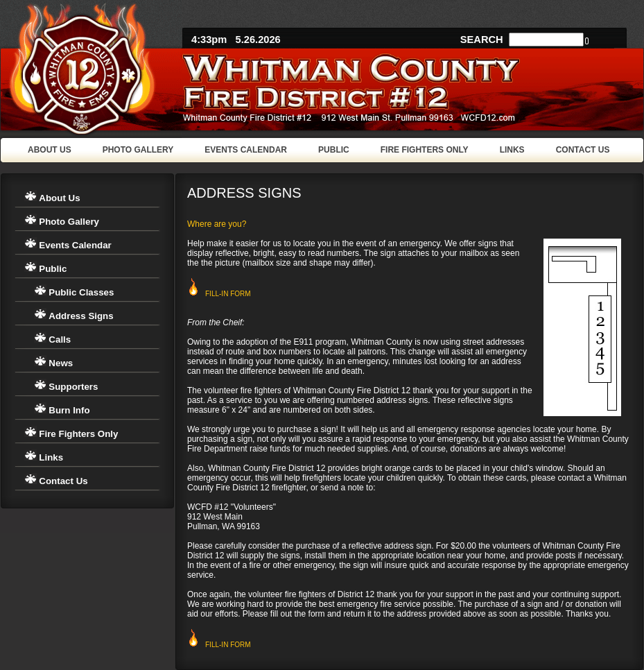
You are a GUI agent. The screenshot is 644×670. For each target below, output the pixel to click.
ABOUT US (50, 150)
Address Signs (81, 316)
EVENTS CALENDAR (246, 150)
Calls (60, 340)
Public (53, 269)
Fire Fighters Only (78, 434)
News (61, 363)
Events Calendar (75, 245)
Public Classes (81, 292)
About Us (59, 198)
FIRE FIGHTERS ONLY (425, 150)
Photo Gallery (69, 222)
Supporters (73, 387)
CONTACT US (583, 150)
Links (51, 457)
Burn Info (69, 410)
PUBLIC (334, 150)
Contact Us (63, 481)
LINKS (512, 150)
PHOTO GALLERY (138, 150)
